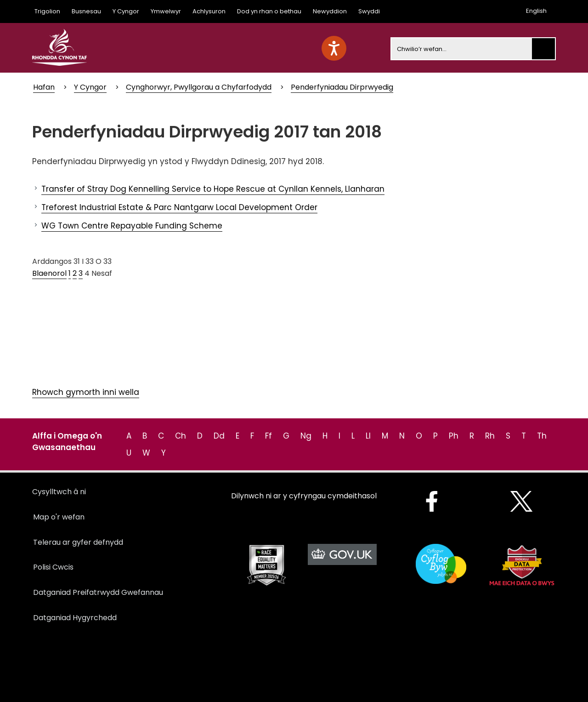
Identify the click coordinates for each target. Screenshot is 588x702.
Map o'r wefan (59, 517)
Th (542, 436)
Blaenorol (49, 273)
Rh (490, 436)
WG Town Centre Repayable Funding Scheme (132, 226)
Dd (219, 436)
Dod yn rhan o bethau (269, 11)
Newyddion (330, 11)
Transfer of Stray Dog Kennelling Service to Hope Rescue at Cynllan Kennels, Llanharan (213, 189)
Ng (306, 436)
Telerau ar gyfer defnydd (78, 542)
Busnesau (86, 11)
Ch (181, 436)
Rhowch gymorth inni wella (86, 392)
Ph (454, 436)
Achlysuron (209, 11)
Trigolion (47, 11)
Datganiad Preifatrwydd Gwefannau (98, 592)
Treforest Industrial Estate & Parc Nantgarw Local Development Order (179, 207)
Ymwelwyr (166, 11)
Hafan (44, 87)
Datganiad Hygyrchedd (75, 618)
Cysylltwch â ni (59, 492)
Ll (368, 436)
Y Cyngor (126, 11)
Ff (269, 436)
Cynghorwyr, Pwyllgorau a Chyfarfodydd (199, 87)
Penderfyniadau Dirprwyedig (342, 87)
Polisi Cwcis (53, 567)
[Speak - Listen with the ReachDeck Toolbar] (334, 48)
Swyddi (369, 11)
